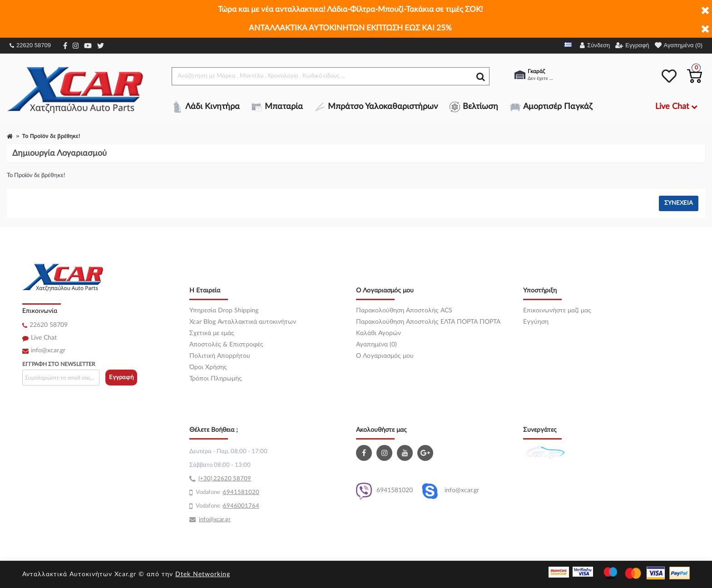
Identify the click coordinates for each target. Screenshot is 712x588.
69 (227, 492)
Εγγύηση (536, 322)
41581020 (245, 492)
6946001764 (241, 506)
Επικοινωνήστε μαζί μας (557, 311)
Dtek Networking (203, 574)
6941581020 (384, 491)
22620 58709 (30, 45)
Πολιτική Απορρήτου (220, 356)
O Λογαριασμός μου (385, 356)
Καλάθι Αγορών (378, 333)
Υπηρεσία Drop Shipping (224, 311)
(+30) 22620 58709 (225, 479)
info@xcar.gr (48, 351)
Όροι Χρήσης (208, 367)
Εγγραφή (121, 378)
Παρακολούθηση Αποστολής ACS (404, 311)
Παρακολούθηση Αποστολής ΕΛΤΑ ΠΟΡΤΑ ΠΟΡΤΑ (428, 322)
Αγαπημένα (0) (376, 345)
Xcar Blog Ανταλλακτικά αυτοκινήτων (243, 322)
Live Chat (44, 338)
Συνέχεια (679, 203)
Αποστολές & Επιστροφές (226, 345)
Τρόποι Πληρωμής (216, 379)
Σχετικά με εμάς (212, 333)
